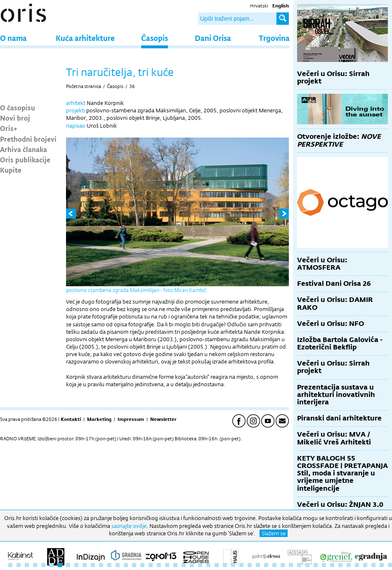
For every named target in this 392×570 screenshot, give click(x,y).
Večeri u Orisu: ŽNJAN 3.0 (340, 505)
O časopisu (18, 107)
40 (332, 565)
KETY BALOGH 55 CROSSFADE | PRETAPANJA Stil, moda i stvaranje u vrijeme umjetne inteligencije (342, 473)
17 (142, 565)
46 (382, 565)
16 (134, 565)
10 (85, 565)
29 (241, 565)
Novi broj (15, 118)
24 (200, 565)
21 (175, 565)
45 (373, 565)
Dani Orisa (213, 38)
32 (266, 565)
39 (324, 565)
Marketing (99, 419)
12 (101, 565)
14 (118, 565)
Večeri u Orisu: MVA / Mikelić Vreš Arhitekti (334, 438)
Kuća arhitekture (85, 38)
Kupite (11, 170)
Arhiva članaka (24, 149)
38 (316, 565)
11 (93, 565)
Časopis (155, 38)
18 (151, 565)
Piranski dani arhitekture (339, 418)
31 (258, 565)
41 (340, 565)
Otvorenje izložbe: (339, 140)
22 (184, 565)
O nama (13, 38)
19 (159, 565)
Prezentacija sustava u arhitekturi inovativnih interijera (336, 395)
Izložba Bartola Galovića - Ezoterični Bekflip (340, 343)
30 (250, 565)
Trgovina (274, 38)
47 (390, 565)
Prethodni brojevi (28, 139)
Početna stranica (84, 86)
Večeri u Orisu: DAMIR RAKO (335, 303)
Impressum (131, 419)
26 (217, 565)
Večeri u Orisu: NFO (331, 324)
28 (233, 565)
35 (291, 565)
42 (349, 565)
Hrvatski (259, 6)
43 (357, 565)
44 (365, 565)
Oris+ (9, 128)
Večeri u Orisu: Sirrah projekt (333, 77)
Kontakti (71, 419)
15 (126, 565)
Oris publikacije (25, 159)
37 (307, 565)
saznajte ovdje (129, 526)
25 (208, 565)
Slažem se (274, 533)
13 (109, 565)
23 (192, 565)
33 (274, 565)
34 (283, 565)
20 (167, 565)
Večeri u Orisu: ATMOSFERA (322, 264)
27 (225, 565)
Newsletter (163, 419)
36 (132, 86)
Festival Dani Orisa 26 (334, 284)
